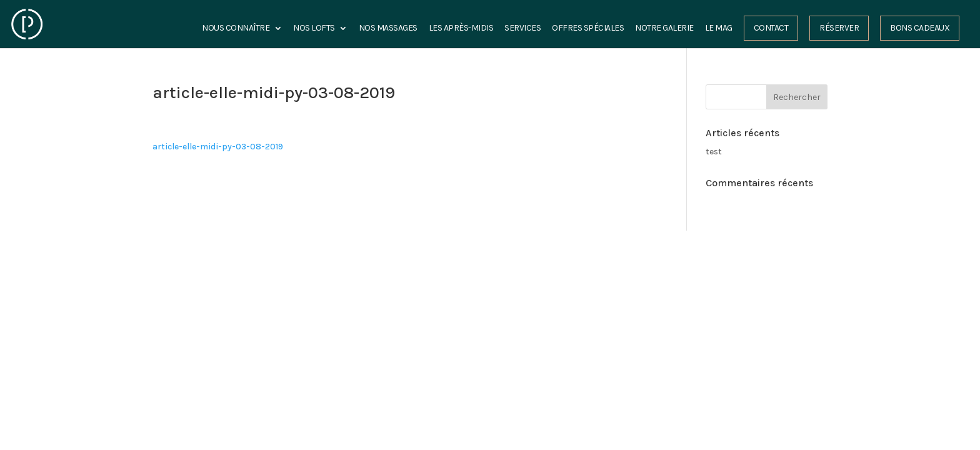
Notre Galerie (664, 28)
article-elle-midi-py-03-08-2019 (218, 147)
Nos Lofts (314, 28)
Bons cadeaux (920, 28)
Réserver (839, 28)
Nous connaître (236, 28)
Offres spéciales (588, 28)
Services (522, 28)
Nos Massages (388, 28)
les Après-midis (461, 28)
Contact (771, 28)
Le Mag (719, 28)
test (714, 152)
